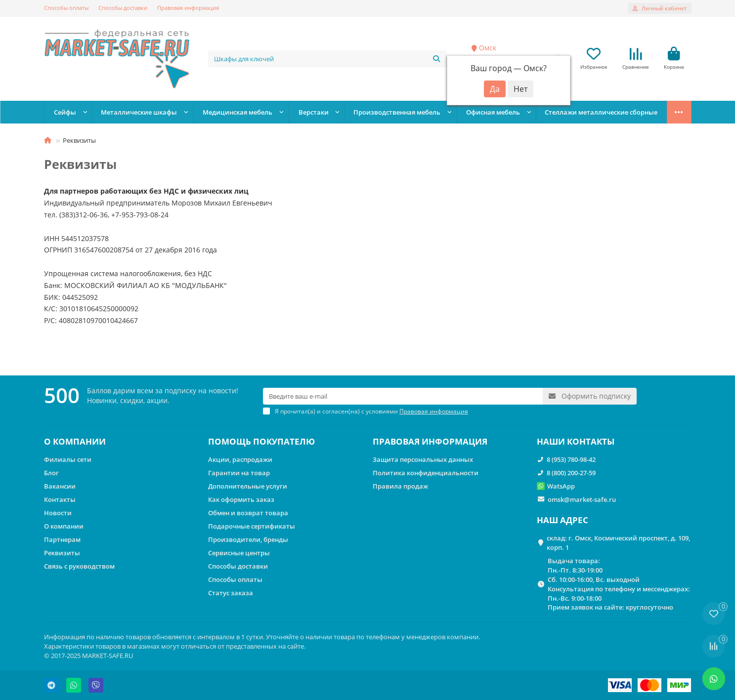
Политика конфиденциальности (426, 473)
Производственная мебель (397, 112)
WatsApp (561, 486)
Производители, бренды (248, 539)
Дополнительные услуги (248, 486)
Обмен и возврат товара (248, 513)
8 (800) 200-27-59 (571, 473)
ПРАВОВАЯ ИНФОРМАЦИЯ (430, 441)
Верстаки (314, 112)
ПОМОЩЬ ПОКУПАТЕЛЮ (261, 441)
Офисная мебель (493, 112)
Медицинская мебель (238, 112)
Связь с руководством (79, 566)
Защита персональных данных (423, 459)
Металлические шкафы (139, 112)
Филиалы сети (68, 459)
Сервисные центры (239, 553)
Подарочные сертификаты (252, 526)
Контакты (60, 499)
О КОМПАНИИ (75, 441)
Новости (58, 513)
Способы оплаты (66, 8)
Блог (51, 473)
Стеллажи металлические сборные (601, 112)
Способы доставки (123, 8)
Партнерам (62, 539)
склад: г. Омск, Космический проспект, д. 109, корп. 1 (618, 543)
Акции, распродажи (240, 459)
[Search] (327, 59)
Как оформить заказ (241, 499)
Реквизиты (62, 553)
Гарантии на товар (239, 473)
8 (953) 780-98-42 (571, 459)
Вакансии (60, 486)
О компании (64, 526)
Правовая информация (188, 8)
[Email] (403, 396)
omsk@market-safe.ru (582, 499)
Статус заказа (231, 593)
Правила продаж (400, 486)
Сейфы (65, 112)
